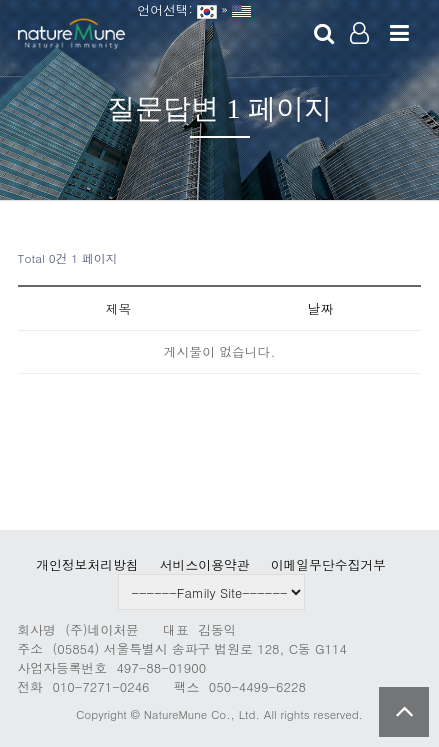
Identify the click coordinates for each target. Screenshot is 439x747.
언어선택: (161, 9)
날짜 (321, 308)
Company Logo (71, 35)
